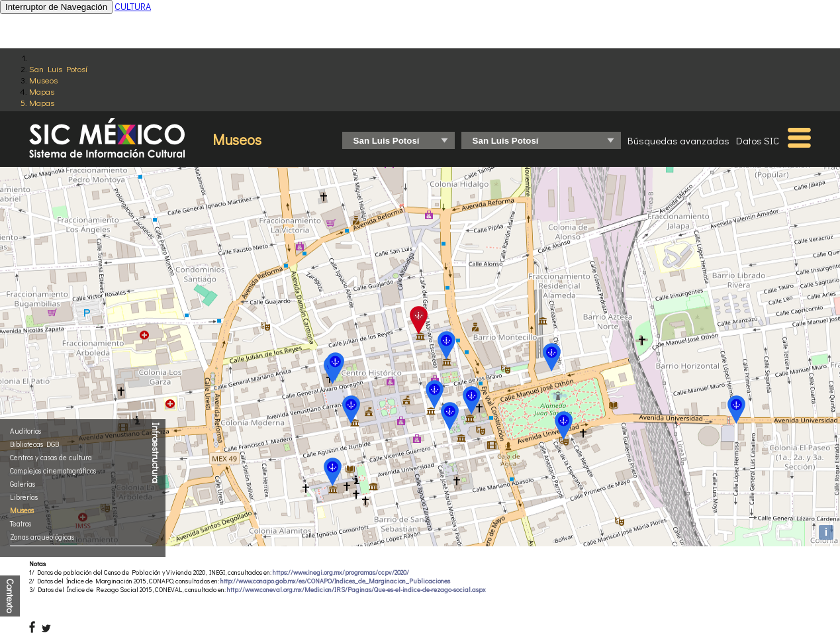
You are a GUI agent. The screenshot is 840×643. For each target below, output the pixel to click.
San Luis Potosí (58, 69)
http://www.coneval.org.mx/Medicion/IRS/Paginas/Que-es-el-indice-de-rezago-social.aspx (356, 590)
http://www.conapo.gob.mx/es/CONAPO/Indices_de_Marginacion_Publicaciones (335, 581)
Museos (43, 80)
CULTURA (133, 6)
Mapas (42, 91)
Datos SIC (758, 140)
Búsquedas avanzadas (678, 140)
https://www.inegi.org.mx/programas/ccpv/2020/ (341, 572)
